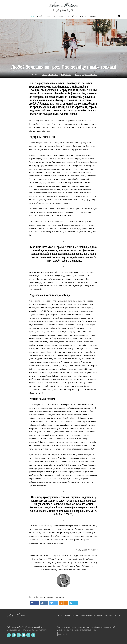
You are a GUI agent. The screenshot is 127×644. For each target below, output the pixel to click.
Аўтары (75, 16)
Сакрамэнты (66, 75)
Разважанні (60, 597)
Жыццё (39, 16)
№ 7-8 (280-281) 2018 (50, 75)
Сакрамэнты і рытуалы (45, 597)
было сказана (53, 405)
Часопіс (117, 615)
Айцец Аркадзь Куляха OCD (86, 75)
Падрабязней (63, 634)
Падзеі (48, 16)
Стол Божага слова (62, 16)
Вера (31, 16)
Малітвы (83, 16)
